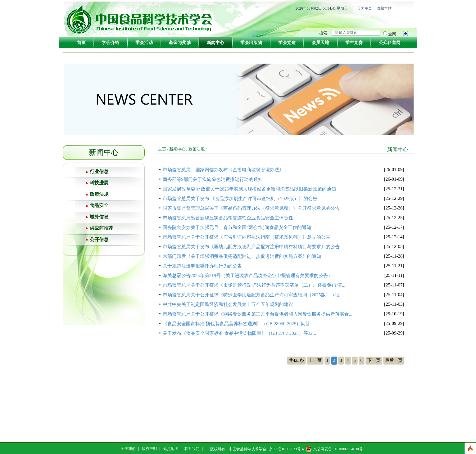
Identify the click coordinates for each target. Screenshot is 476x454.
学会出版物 (251, 43)
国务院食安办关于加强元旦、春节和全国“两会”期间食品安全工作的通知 (237, 227)
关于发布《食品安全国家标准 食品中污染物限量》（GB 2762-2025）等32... (240, 333)
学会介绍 (111, 43)
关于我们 (128, 449)
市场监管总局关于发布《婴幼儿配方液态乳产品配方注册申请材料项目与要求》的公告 (251, 247)
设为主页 (365, 8)
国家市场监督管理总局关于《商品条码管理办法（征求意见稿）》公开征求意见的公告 (251, 208)
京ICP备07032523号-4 (286, 449)
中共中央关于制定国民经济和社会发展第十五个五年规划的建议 (228, 304)
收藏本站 (384, 8)
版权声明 (149, 449)
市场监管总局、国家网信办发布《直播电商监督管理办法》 (223, 170)
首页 (81, 43)
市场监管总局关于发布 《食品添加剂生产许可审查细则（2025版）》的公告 (240, 199)
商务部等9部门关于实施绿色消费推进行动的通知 (213, 179)
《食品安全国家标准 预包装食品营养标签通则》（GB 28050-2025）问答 (237, 324)
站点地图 (171, 449)
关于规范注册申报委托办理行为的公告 (202, 266)
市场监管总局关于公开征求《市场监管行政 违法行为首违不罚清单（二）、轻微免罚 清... (254, 285)
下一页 (374, 360)
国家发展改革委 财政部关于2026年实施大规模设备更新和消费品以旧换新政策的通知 (249, 189)
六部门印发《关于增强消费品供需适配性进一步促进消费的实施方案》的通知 (242, 256)
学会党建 (287, 43)
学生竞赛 (354, 43)
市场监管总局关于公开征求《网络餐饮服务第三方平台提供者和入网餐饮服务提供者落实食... (258, 314)
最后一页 (394, 360)
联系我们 (192, 449)
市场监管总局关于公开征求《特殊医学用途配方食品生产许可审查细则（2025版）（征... (253, 295)
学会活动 (144, 43)
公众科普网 (390, 43)
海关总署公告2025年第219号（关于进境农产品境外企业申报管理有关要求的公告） (248, 276)
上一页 (315, 360)
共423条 (296, 360)
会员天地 (320, 43)
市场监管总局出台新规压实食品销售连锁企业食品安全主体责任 (228, 218)
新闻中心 (215, 43)
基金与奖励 (180, 43)
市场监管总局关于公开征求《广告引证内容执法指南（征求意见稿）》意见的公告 (247, 237)
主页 (162, 149)
